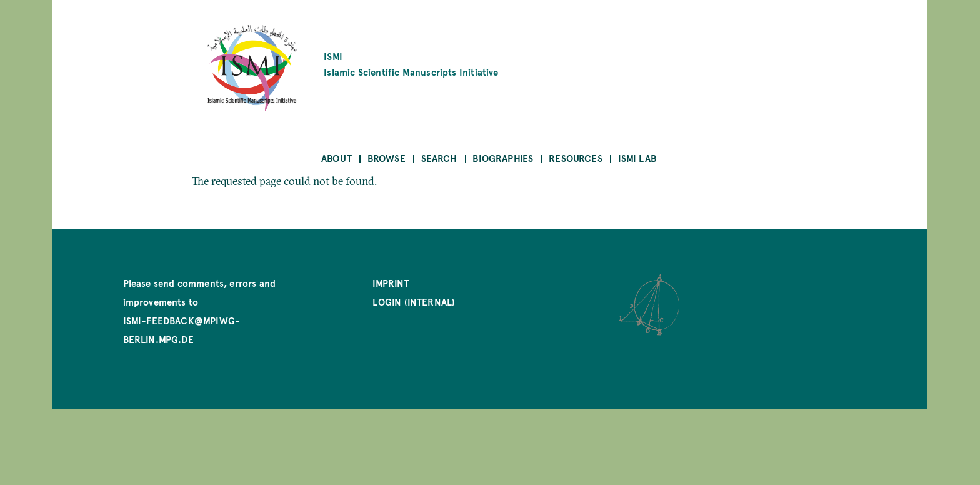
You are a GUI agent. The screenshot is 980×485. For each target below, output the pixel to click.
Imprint (391, 283)
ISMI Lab (637, 158)
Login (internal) (414, 302)
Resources (576, 158)
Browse (387, 158)
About (337, 158)
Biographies (503, 158)
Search (439, 158)
